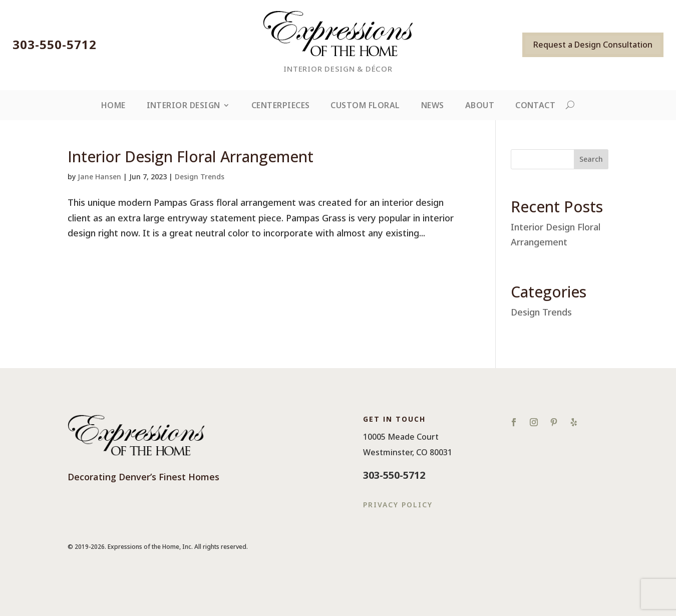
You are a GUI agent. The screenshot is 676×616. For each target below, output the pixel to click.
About (480, 106)
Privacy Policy (398, 505)
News (433, 106)
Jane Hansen (99, 177)
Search (591, 159)
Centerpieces (281, 106)
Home (113, 106)
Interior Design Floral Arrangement (191, 157)
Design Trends (200, 177)
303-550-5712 (55, 44)
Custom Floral (365, 106)
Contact (535, 106)
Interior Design (184, 106)
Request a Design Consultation (593, 45)
